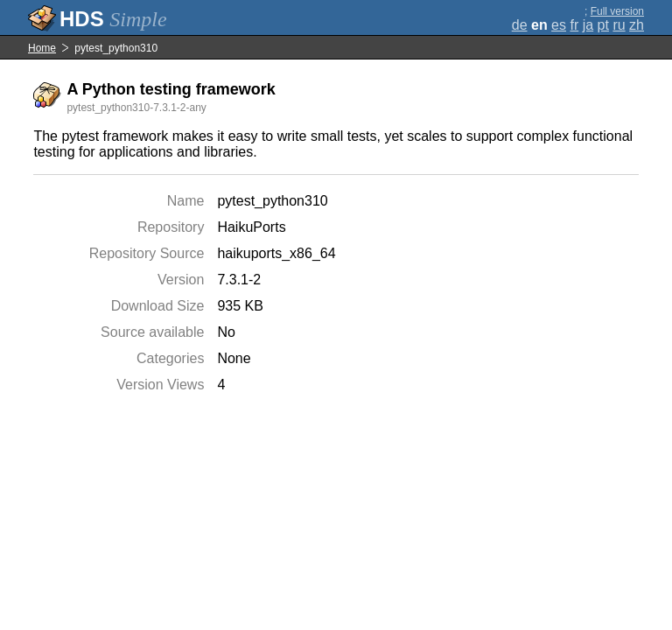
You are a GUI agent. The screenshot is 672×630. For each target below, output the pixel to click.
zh (637, 25)
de (520, 25)
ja (588, 25)
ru (619, 25)
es (559, 25)
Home (42, 48)
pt (603, 25)
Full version (617, 11)
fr (574, 25)
